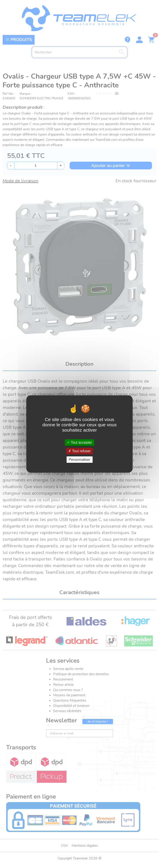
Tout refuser (79, 451)
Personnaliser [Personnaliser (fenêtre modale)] (79, 460)
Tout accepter (79, 442)
